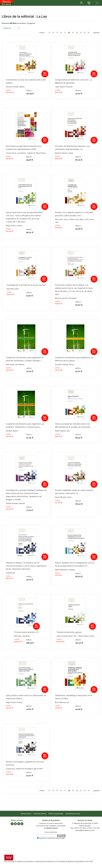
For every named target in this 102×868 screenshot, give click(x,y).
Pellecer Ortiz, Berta (77, 219)
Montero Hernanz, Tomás (64, 153)
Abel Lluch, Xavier (62, 219)
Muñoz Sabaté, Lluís (62, 431)
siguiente (96, 33)
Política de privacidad (56, 814)
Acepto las (52, 838)
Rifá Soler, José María (22, 636)
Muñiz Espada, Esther (86, 636)
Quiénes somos (26, 814)
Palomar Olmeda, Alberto (15, 87)
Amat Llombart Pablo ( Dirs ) (67, 636)
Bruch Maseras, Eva (62, 702)
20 (77, 33)
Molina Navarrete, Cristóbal (65, 570)
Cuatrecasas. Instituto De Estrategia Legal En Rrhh (24, 769)
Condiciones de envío (73, 814)
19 (73, 33)
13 (49, 33)
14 (53, 33)
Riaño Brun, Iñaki (13, 289)
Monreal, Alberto (12, 431)
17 (65, 33)
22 (85, 33)
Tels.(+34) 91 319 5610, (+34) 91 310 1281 (85, 828)
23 (89, 33)
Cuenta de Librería (40, 814)
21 (81, 33)
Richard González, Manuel (15, 503)
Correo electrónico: (51, 832)
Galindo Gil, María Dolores (37, 153)
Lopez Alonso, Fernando (64, 87)
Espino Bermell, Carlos (63, 497)
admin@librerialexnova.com (85, 830)
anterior (42, 33)
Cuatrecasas (10, 573)
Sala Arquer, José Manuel (15, 365)
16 (61, 33)
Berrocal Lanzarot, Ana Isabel (66, 298)
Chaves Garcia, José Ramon (16, 153)
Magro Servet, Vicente (14, 226)
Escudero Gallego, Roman (65, 365)
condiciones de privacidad (56, 838)
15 (57, 33)
